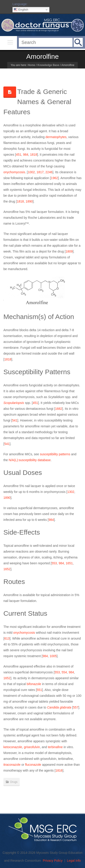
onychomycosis (14, 172)
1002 (31, 172)
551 (39, 690)
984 (25, 155)
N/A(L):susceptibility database (30, 460)
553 (54, 563)
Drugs (14, 782)
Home (31, 65)
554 (64, 672)
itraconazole (12, 765)
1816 (59, 770)
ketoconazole (13, 747)
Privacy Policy (53, 861)
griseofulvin (32, 747)
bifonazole (34, 684)
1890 (29, 201)
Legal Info (74, 861)
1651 (69, 563)
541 (15, 420)
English (21, 10)
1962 (54, 178)
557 (76, 707)
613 (7, 638)
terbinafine (55, 747)
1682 (59, 409)
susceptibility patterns (55, 454)
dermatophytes (56, 137)
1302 (71, 492)
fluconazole (33, 765)
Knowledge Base (48, 65)
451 (18, 155)
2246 (49, 172)
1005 (53, 656)
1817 (40, 172)
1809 (69, 251)
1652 (7, 569)
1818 (34, 155)
